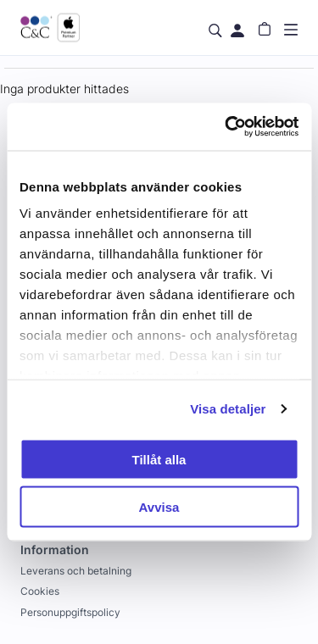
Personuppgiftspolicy (70, 612)
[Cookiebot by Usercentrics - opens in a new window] (226, 127)
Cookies (40, 591)
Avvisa (159, 507)
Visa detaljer (228, 409)
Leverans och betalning (76, 571)
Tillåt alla (159, 459)
